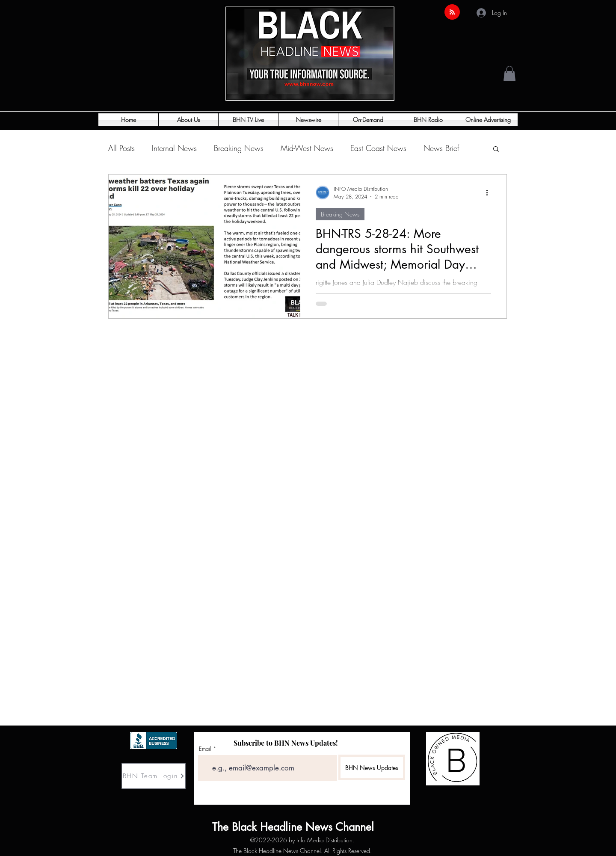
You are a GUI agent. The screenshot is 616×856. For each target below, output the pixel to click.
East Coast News (378, 148)
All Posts (121, 148)
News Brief (441, 148)
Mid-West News (307, 148)
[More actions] (490, 193)
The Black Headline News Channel (238, 827)
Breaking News (239, 148)
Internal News (174, 148)
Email (205, 749)
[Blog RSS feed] (452, 12)
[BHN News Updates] (372, 767)
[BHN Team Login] (154, 776)
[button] (509, 74)
